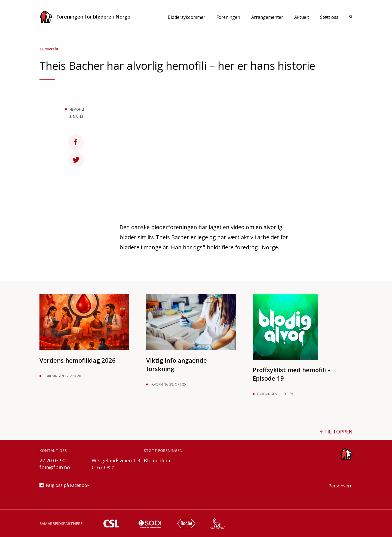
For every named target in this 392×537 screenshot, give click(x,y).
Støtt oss (329, 17)
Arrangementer (267, 17)
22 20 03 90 (52, 460)
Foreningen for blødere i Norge (85, 17)
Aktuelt (302, 17)
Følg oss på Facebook (65, 485)
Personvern (341, 486)
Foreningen (228, 17)
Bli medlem (157, 460)
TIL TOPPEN (336, 432)
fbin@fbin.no (55, 467)
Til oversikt (49, 49)
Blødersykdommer (186, 17)
